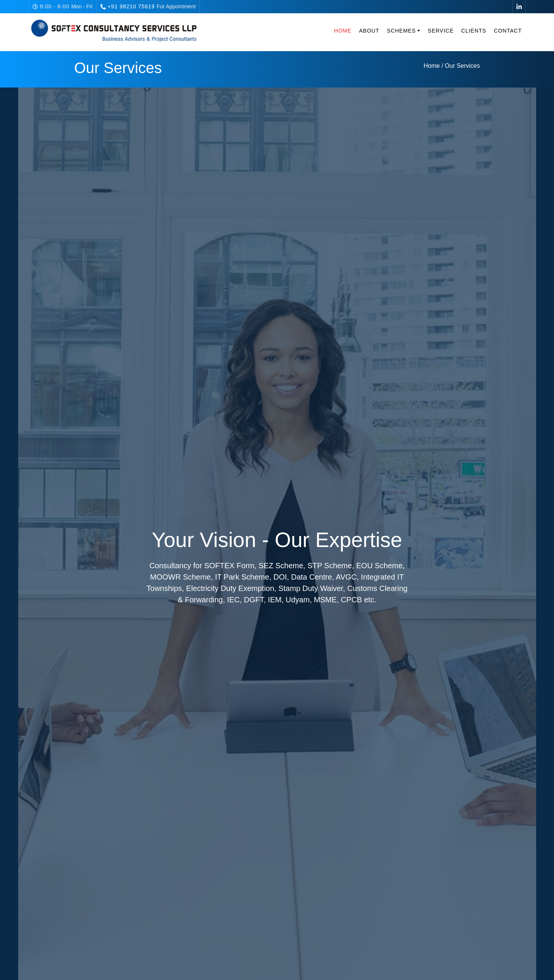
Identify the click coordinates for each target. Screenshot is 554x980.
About (369, 31)
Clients (474, 31)
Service (441, 31)
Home (343, 31)
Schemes (401, 31)
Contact (508, 31)
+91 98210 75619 (131, 6)
